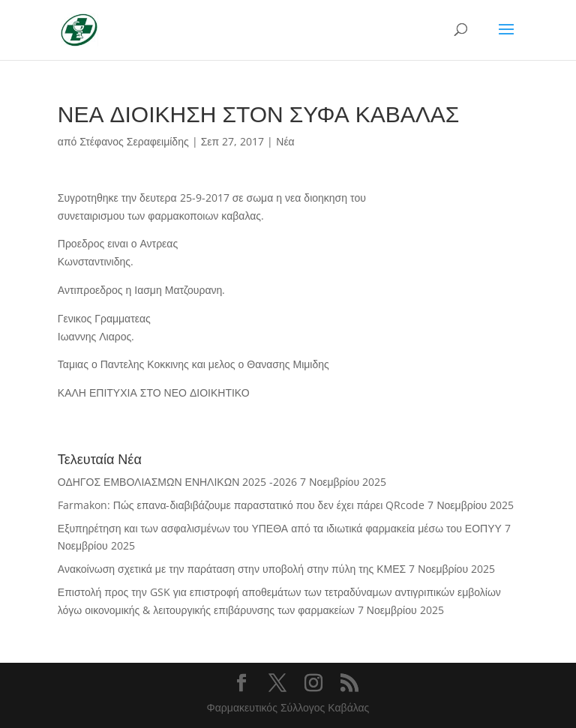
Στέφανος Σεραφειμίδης (134, 141)
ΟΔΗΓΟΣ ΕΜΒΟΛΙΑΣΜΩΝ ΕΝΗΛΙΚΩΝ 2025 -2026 (177, 482)
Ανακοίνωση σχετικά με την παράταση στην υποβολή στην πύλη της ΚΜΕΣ (232, 569)
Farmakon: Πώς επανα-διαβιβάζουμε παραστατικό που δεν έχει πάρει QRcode (241, 505)
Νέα (285, 141)
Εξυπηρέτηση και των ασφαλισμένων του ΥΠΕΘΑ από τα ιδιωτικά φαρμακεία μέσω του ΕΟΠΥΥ (280, 528)
